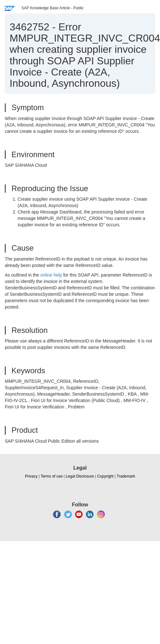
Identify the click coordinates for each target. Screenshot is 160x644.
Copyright (105, 476)
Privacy (31, 476)
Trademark (126, 476)
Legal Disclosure (80, 476)
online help (51, 275)
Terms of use (52, 476)
